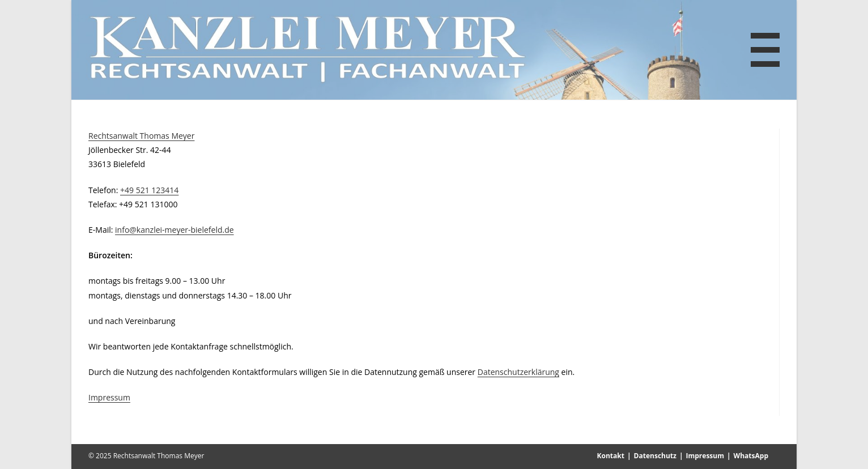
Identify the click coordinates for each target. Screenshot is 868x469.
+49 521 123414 (149, 190)
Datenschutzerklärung (518, 372)
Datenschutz (655, 456)
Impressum (109, 397)
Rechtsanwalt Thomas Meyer (141, 136)
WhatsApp (751, 456)
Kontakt (611, 456)
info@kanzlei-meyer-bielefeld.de (175, 230)
